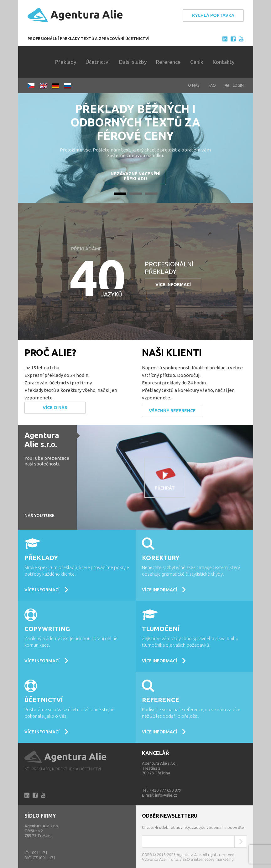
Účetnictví (98, 62)
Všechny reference (172, 411)
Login (235, 85)
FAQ (212, 85)
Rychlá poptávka (213, 15)
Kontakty (224, 62)
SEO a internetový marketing (208, 859)
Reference (168, 62)
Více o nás (55, 408)
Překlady (66, 62)
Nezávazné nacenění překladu (135, 176)
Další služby (133, 62)
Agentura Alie (75, 15)
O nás (194, 85)
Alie (66, 757)
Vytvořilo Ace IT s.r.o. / (162, 859)
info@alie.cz (166, 795)
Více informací (173, 285)
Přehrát (165, 488)
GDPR (147, 855)
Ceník (197, 62)
